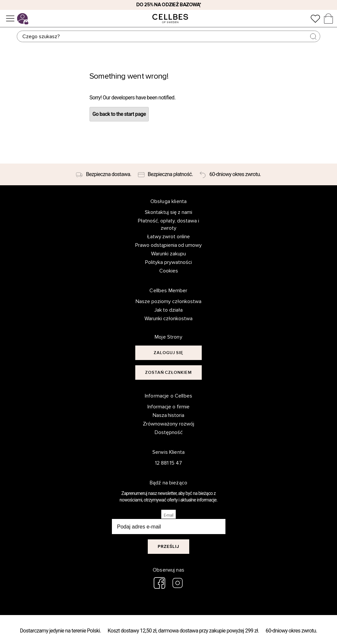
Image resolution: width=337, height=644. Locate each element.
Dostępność (169, 432)
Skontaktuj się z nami (169, 212)
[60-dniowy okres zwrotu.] (230, 174)
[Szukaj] (168, 36)
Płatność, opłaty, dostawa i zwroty (168, 224)
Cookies (169, 271)
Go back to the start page (119, 114)
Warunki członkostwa (168, 319)
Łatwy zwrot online (169, 237)
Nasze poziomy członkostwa (168, 301)
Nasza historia (169, 415)
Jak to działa (169, 310)
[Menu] (10, 18)
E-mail (169, 515)
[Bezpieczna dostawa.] (104, 174)
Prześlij (168, 546)
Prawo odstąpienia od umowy (169, 245)
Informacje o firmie (168, 407)
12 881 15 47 (169, 463)
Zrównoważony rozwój (168, 424)
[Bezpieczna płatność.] (166, 174)
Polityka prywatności (168, 262)
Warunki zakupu (168, 254)
